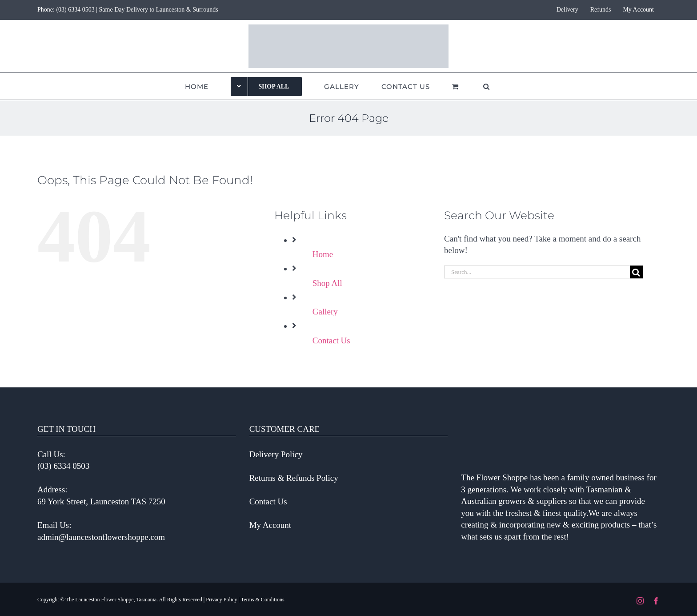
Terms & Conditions (263, 600)
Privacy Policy (221, 600)
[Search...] (537, 272)
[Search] (636, 272)
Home (323, 254)
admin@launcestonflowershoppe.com (101, 537)
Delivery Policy (276, 454)
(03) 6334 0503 (75, 10)
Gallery (325, 312)
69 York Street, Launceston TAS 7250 (101, 501)
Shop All (327, 283)
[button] (487, 86)
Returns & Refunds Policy (294, 478)
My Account (270, 525)
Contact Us (331, 340)
